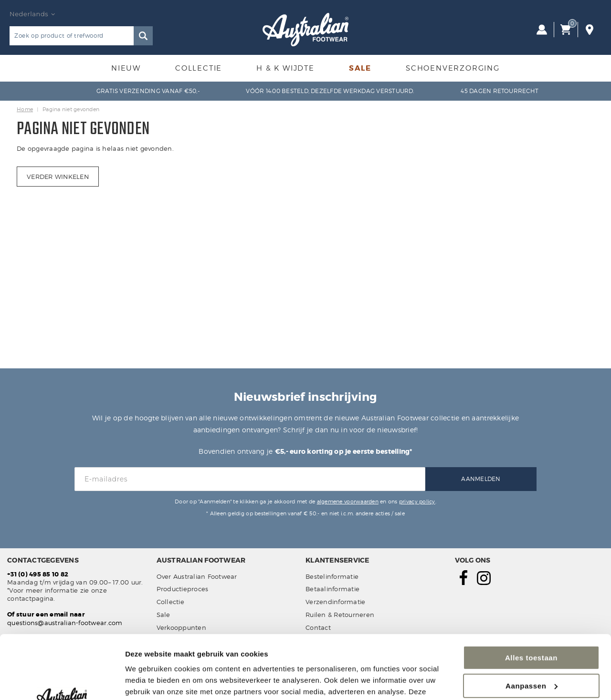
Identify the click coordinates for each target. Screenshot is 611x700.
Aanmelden (481, 479)
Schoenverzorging (453, 68)
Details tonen (148, 681)
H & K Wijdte (285, 68)
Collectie (199, 68)
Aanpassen (532, 626)
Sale (360, 68)
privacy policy (417, 501)
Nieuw (126, 68)
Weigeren (531, 654)
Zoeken (143, 36)
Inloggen (542, 30)
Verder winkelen (58, 177)
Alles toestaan (531, 598)
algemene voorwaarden (348, 501)
